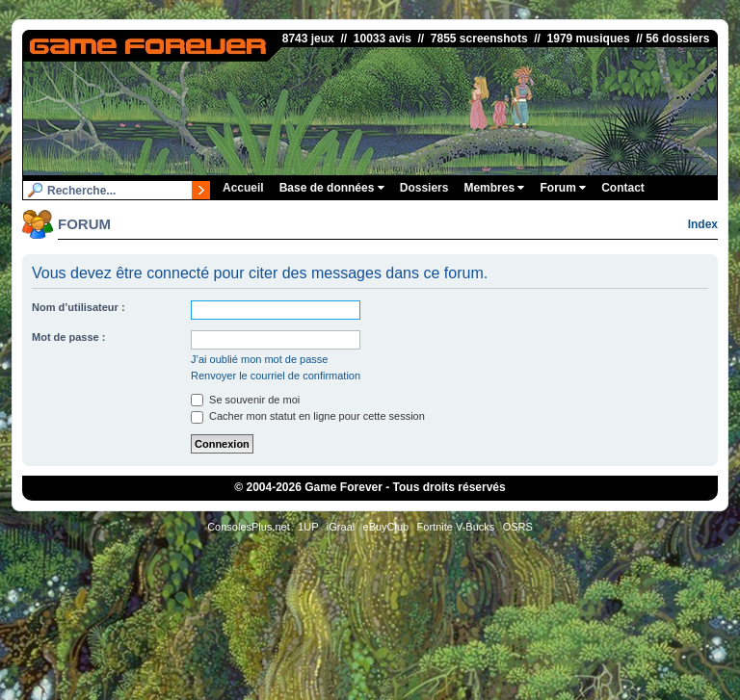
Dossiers (424, 188)
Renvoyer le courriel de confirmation (276, 376)
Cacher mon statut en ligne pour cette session (308, 416)
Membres (494, 188)
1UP (308, 527)
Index (703, 224)
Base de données (332, 188)
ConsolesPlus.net (249, 527)
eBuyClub (386, 527)
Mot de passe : (68, 337)
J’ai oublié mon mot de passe (259, 359)
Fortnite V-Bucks (456, 527)
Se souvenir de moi (245, 400)
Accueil (243, 188)
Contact (623, 188)
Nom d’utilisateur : (79, 307)
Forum (563, 188)
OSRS (518, 527)
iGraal (341, 527)
